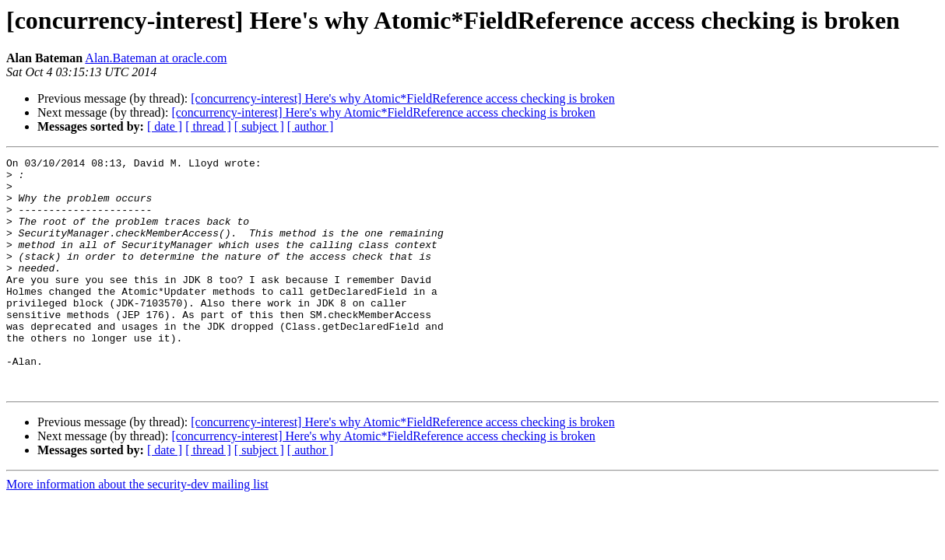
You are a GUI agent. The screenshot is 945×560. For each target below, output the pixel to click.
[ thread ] (208, 126)
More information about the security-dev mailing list (137, 531)
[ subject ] (259, 126)
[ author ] (311, 126)
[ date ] (165, 126)
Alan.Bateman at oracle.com (156, 58)
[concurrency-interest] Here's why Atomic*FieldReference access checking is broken (402, 98)
